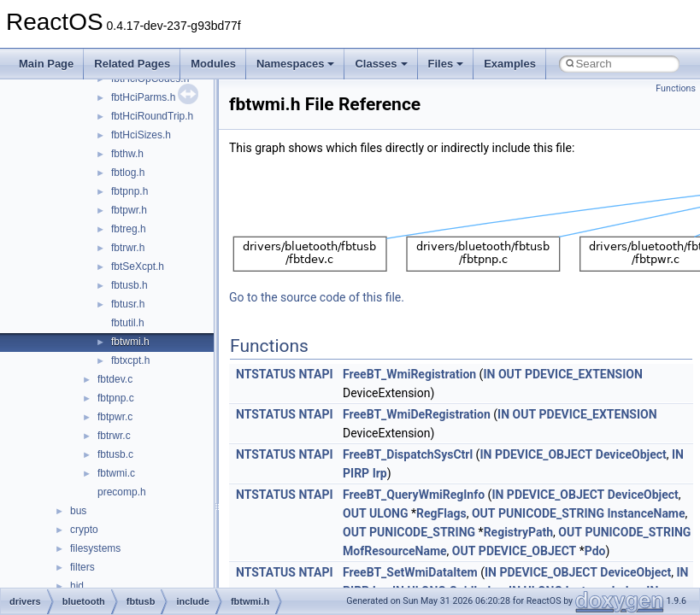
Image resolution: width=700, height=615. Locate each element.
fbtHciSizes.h (141, 135)
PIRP (356, 473)
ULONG (388, 513)
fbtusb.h (129, 285)
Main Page (46, 64)
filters (82, 567)
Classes (381, 64)
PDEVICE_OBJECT (544, 454)
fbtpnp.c (116, 398)
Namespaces (296, 64)
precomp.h (122, 492)
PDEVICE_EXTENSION (584, 374)
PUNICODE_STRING (551, 513)
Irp (380, 473)
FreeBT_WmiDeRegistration (417, 414)
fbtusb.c (115, 454)
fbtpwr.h (129, 210)
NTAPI (315, 374)
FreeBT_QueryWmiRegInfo (414, 495)
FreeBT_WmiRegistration (409, 374)
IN (489, 374)
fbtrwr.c (114, 436)
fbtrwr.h (128, 248)
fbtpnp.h (129, 191)
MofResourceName (395, 551)
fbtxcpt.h (130, 360)
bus (78, 511)
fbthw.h (127, 154)
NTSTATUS (266, 374)
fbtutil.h (128, 323)
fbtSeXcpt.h (138, 266)
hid (77, 586)
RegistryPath (518, 532)
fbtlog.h (128, 173)
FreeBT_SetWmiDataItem (410, 572)
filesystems (95, 548)
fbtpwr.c (115, 417)
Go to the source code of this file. (317, 297)
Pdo (595, 551)
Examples (510, 64)
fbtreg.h (129, 229)
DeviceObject (631, 454)
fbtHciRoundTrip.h (152, 116)
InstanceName (646, 513)
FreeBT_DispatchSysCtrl (408, 454)
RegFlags (441, 513)
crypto (84, 530)
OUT (510, 374)
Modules (213, 64)
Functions (676, 88)
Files (446, 64)
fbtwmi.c (116, 473)
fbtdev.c (115, 379)
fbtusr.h (128, 304)
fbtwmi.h (130, 342)
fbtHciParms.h (143, 97)
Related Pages (132, 64)
